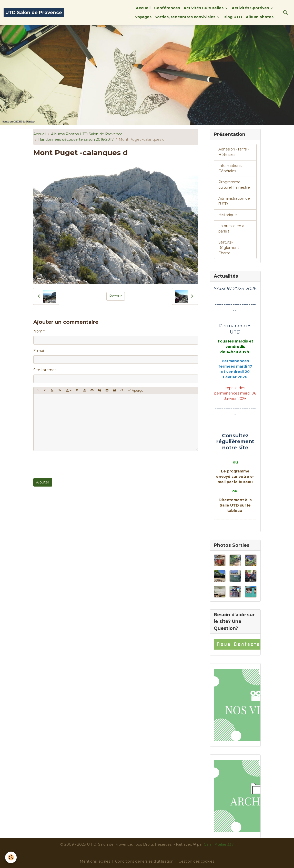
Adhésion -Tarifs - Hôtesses (234, 152)
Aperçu (135, 390)
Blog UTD (233, 17)
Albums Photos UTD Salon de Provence (87, 134)
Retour (115, 296)
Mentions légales (95, 861)
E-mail (39, 351)
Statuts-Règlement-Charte (229, 248)
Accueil (143, 8)
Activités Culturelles (204, 8)
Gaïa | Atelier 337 (219, 844)
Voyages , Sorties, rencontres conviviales (176, 17)
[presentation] (72, 465)
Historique (228, 215)
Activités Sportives (251, 8)
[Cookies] (11, 857)
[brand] (34, 13)
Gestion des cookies (196, 861)
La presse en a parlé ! (231, 229)
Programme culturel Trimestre (234, 185)
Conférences (167, 8)
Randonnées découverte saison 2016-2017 (76, 139)
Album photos (260, 17)
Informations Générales (230, 168)
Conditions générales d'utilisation (144, 861)
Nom (38, 331)
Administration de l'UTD (234, 201)
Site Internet (45, 370)
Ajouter (43, 482)
